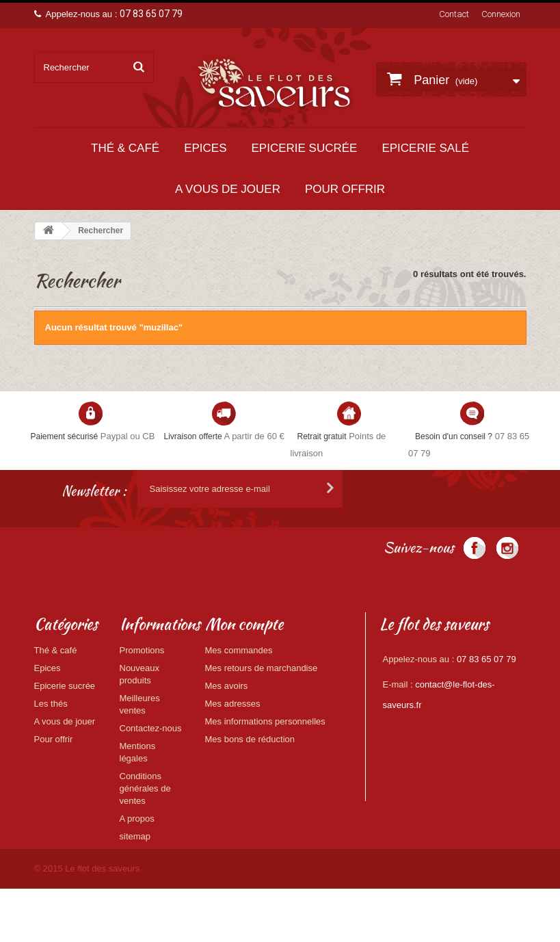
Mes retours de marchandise (262, 668)
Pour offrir (345, 189)
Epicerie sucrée (304, 148)
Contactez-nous (151, 728)
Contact (454, 14)
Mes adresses (233, 704)
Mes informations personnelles (265, 721)
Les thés (51, 704)
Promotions (142, 650)
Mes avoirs (227, 686)
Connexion (501, 14)
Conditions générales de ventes (145, 788)
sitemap (135, 836)
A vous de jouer (228, 189)
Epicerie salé (425, 148)
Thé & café (125, 148)
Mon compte (244, 624)
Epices (205, 148)
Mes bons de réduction (250, 739)
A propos (137, 819)
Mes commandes (239, 650)
